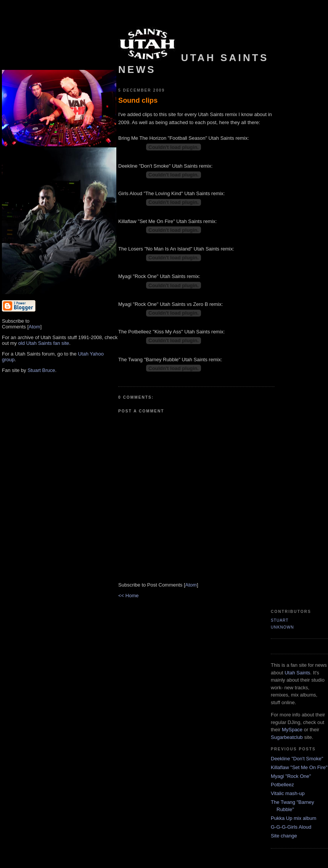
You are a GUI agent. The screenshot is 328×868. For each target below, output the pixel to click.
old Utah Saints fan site (44, 343)
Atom (34, 327)
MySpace (292, 730)
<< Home (128, 596)
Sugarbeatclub (287, 737)
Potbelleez (282, 785)
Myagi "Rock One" (291, 776)
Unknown (282, 627)
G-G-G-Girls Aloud (291, 827)
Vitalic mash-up (288, 793)
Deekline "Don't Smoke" (297, 759)
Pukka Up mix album (293, 818)
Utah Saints (297, 673)
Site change (284, 836)
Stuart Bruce (41, 370)
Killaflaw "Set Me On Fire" (299, 767)
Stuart (280, 620)
